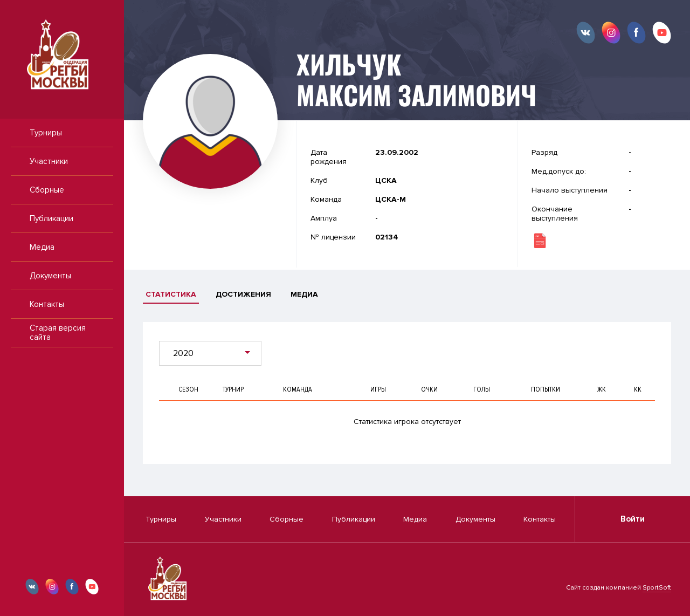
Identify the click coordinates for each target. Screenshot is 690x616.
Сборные (47, 190)
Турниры (46, 133)
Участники (49, 161)
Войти (633, 519)
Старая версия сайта (58, 333)
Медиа (42, 247)
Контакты (47, 304)
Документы (50, 276)
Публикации (51, 218)
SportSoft (657, 588)
